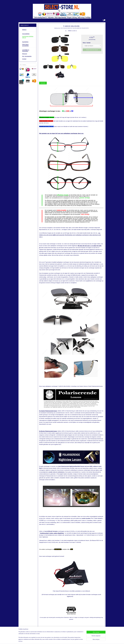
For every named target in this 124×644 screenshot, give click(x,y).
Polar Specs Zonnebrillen (25, 45)
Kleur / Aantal (87, 43)
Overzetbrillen (26, 34)
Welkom (24, 30)
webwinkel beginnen (65, 641)
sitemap (57, 641)
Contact (24, 59)
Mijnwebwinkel (77, 641)
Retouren (25, 54)
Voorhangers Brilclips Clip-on (28, 37)
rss (60, 641)
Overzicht (43, 83)
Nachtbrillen (25, 42)
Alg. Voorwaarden (27, 56)
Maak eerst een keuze (92, 50)
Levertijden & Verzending (26, 51)
